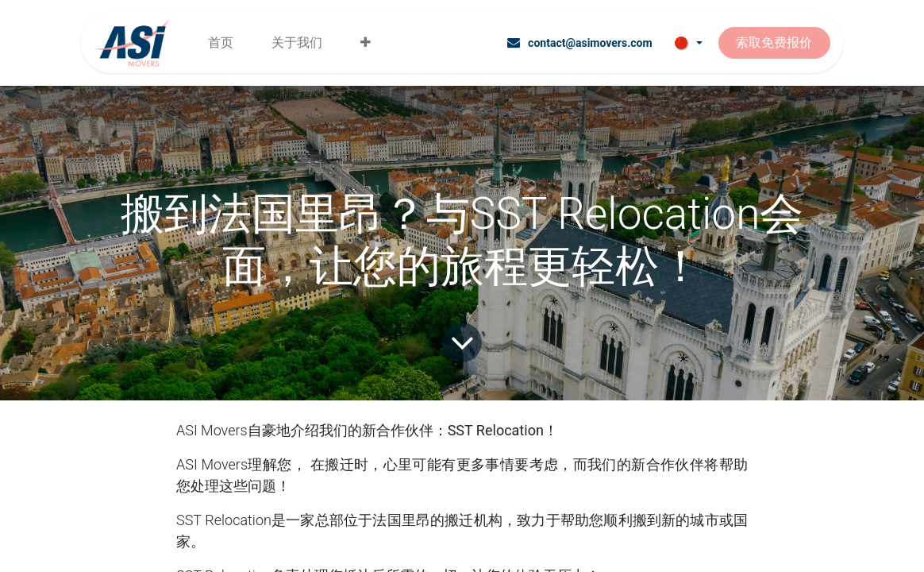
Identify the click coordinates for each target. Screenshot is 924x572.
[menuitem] (221, 43)
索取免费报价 (774, 43)
